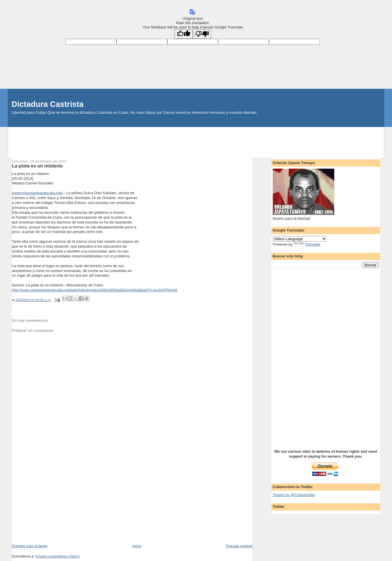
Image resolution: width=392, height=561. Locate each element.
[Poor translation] (202, 34)
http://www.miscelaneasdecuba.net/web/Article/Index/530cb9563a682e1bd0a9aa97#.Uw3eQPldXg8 (94, 290)
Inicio (137, 546)
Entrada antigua (239, 546)
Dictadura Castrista (47, 104)
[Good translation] (184, 34)
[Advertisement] (196, 140)
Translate (307, 244)
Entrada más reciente (30, 546)
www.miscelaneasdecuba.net (37, 193)
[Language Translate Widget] (300, 239)
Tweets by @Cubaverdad (294, 495)
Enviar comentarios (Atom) (58, 556)
